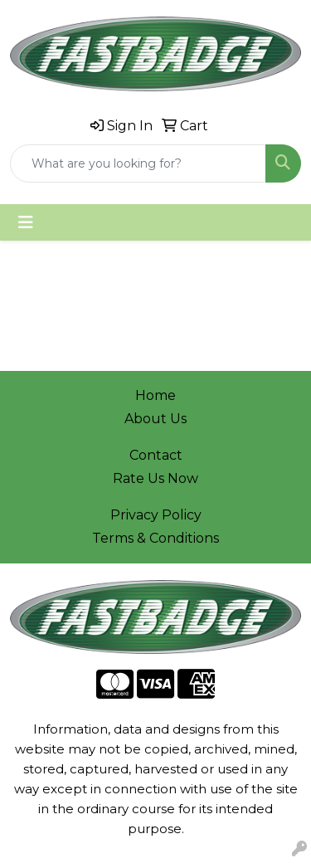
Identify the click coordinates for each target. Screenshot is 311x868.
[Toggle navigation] (26, 222)
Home (155, 395)
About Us (155, 419)
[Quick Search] (138, 163)
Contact (156, 455)
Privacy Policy (156, 515)
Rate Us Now (155, 478)
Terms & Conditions (155, 538)
